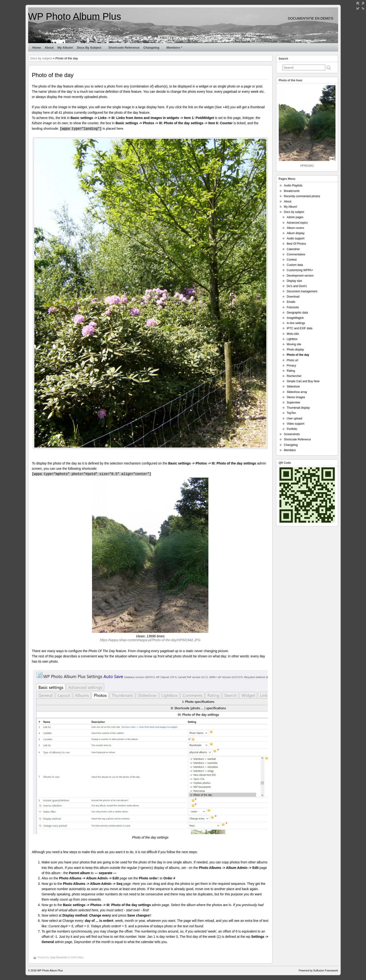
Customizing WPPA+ (300, 270)
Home (37, 48)
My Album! (65, 48)
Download (293, 297)
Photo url (293, 360)
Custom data (295, 265)
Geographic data (297, 313)
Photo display (295, 350)
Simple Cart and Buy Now (303, 381)
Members (290, 450)
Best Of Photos (296, 244)
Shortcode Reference (124, 48)
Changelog (153, 49)
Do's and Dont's (297, 286)
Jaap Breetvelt (58, 957)
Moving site (294, 344)
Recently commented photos (302, 196)
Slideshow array (297, 392)
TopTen (291, 413)
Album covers (296, 228)
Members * (174, 48)
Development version (300, 276)
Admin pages (295, 217)
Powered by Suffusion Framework (318, 970)
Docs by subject (91, 49)
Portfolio (292, 429)
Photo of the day (298, 355)
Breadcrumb (292, 191)
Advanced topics (297, 223)
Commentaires (296, 254)
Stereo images (296, 397)
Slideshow (293, 387)
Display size (294, 281)
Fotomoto (293, 307)
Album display (296, 233)
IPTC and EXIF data (300, 328)
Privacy (291, 366)
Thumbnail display (298, 408)
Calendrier (293, 249)
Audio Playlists (293, 186)
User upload (295, 418)
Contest (292, 260)
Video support (296, 424)
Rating (291, 371)
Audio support (296, 238)
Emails (291, 302)
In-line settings (296, 323)
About (49, 48)
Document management (302, 291)
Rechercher (294, 376)
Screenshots (292, 434)
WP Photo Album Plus (75, 16)
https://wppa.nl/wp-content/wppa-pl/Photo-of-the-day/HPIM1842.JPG (150, 640)
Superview (294, 402)
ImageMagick (295, 318)
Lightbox (292, 339)
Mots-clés (293, 334)
